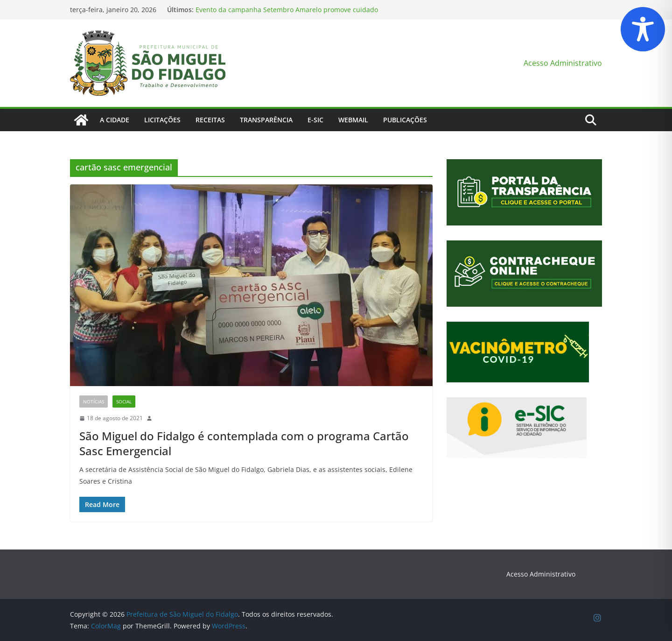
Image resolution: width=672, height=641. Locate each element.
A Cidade (115, 120)
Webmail (353, 120)
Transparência (266, 120)
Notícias (94, 402)
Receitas (210, 120)
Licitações (162, 120)
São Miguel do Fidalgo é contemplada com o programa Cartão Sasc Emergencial (244, 443)
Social (124, 402)
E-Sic (315, 120)
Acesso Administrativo (563, 63)
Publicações (405, 120)
